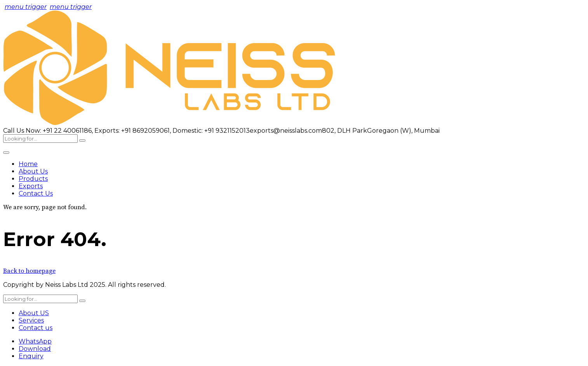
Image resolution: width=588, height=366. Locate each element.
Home (28, 164)
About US (34, 313)
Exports (31, 186)
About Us (33, 171)
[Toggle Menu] (6, 153)
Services (31, 320)
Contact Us (36, 193)
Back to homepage (29, 271)
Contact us (36, 328)
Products (33, 179)
